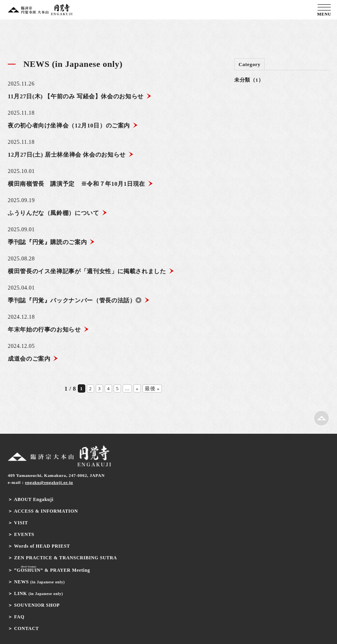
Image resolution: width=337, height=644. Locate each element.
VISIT (21, 523)
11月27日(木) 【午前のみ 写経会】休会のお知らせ (80, 96)
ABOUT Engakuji (34, 499)
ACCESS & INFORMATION (46, 511)
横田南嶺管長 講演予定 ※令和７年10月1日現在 (81, 184)
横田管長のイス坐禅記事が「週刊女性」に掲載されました (91, 271)
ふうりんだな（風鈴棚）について (58, 213)
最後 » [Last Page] (152, 388)
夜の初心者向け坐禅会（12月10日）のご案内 (73, 126)
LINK (39, 593)
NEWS (39, 582)
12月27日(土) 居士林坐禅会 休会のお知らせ (71, 155)
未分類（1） (249, 80)
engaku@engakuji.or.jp (49, 482)
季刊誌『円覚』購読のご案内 (51, 242)
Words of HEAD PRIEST (42, 546)
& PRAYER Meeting (52, 570)
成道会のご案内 (33, 359)
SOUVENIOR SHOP (37, 605)
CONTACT (26, 628)
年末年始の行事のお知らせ (48, 330)
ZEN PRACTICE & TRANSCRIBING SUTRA (65, 558)
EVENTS (24, 534)
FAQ (19, 617)
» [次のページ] (137, 388)
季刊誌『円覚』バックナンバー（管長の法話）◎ (79, 300)
